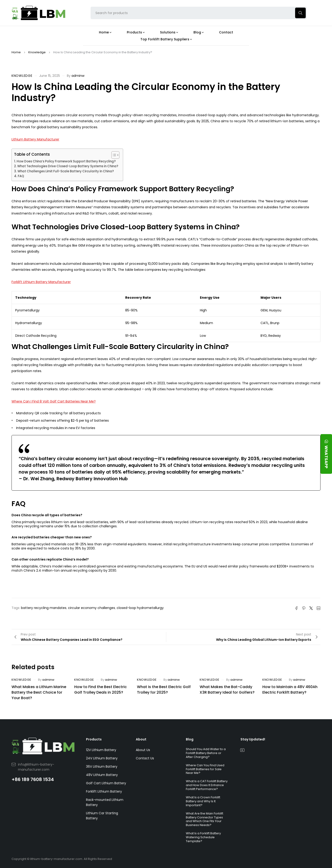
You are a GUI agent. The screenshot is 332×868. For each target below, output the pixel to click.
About (141, 739)
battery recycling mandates (44, 608)
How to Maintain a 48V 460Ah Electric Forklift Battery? (290, 690)
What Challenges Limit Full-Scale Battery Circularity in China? (66, 171)
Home (16, 52)
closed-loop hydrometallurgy (140, 608)
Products (94, 739)
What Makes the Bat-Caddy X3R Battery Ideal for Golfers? (227, 690)
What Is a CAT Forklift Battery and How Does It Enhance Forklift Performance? (207, 785)
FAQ (21, 176)
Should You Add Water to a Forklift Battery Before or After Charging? (206, 753)
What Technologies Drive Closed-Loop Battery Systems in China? (68, 166)
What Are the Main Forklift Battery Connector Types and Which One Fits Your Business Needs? (205, 819)
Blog (190, 739)
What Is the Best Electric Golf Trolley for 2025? (164, 690)
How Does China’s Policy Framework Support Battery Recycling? (66, 161)
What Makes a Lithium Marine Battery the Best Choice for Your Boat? (39, 692)
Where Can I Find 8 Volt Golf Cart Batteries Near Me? (54, 401)
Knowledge (37, 52)
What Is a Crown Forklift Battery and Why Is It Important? (203, 801)
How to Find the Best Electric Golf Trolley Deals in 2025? (101, 690)
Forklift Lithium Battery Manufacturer (41, 282)
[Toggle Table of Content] (113, 155)
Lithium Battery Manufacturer (35, 139)
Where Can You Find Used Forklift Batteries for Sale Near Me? (205, 769)
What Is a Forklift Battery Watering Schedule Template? (203, 837)
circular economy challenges (92, 608)
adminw (78, 76)
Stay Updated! (253, 739)
